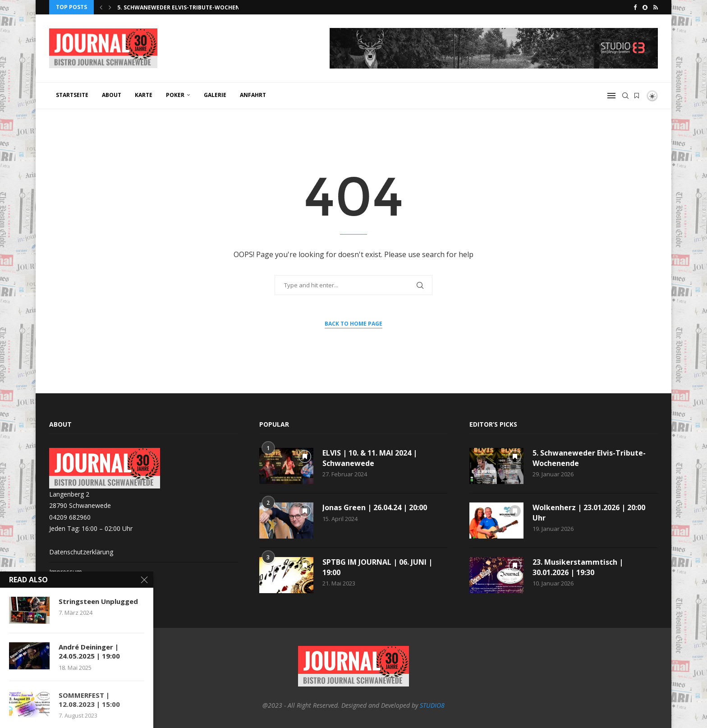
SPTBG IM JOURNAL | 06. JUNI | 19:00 (377, 567)
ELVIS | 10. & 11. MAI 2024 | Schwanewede (370, 458)
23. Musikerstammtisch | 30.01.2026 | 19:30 (578, 567)
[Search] (625, 96)
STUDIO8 (432, 705)
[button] (101, 7)
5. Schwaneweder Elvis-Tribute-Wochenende (186, 7)
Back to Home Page (353, 324)
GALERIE (215, 95)
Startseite (72, 95)
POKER (175, 95)
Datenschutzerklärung (81, 552)
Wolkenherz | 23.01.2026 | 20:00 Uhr (589, 512)
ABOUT (112, 95)
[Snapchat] (645, 7)
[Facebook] (635, 7)
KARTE (144, 95)
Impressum (66, 572)
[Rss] (656, 7)
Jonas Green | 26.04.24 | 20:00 (375, 507)
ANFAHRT (253, 95)
